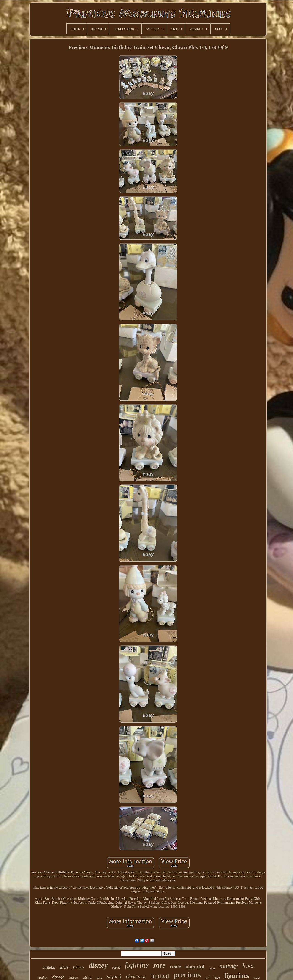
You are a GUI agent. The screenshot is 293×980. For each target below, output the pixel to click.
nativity (229, 966)
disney (98, 965)
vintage (58, 977)
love (248, 965)
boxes (212, 968)
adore (64, 967)
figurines (237, 976)
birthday (49, 967)
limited (160, 976)
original (87, 978)
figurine (137, 965)
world (257, 978)
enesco (73, 977)
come (176, 966)
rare (159, 965)
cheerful (195, 967)
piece (100, 978)
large (217, 978)
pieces (78, 967)
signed (114, 976)
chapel (116, 968)
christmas (136, 976)
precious (187, 975)
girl (207, 978)
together (42, 978)
